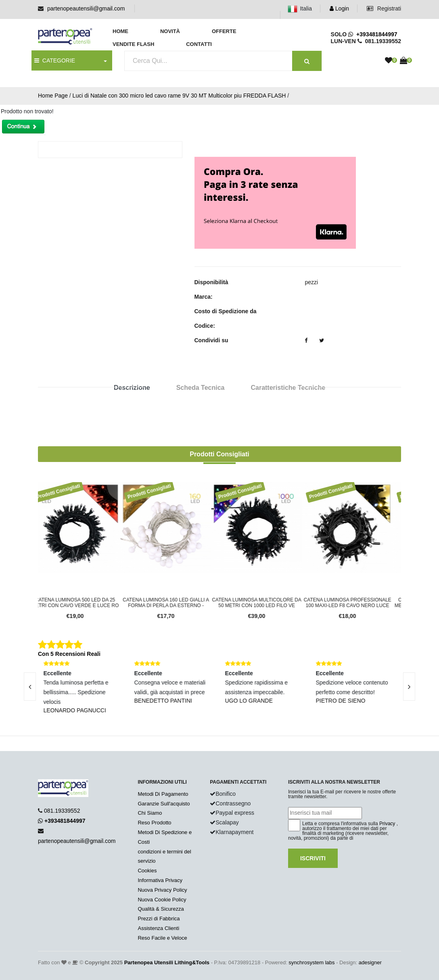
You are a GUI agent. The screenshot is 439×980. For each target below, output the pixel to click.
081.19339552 (62, 811)
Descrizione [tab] (132, 388)
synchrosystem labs (311, 962)
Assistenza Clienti (158, 928)
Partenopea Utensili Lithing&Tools (167, 962)
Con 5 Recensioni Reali (69, 654)
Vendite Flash (133, 44)
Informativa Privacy (160, 880)
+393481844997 (373, 34)
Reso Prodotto (154, 823)
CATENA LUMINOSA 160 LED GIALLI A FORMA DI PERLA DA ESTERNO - (174, 603)
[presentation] (409, 687)
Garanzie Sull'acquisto (164, 804)
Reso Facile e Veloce (162, 938)
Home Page (53, 96)
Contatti (199, 44)
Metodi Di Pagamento (163, 794)
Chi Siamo (150, 813)
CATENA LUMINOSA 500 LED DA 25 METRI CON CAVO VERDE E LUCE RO (83, 603)
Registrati (384, 8)
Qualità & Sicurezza (161, 909)
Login (339, 8)
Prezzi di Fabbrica (159, 919)
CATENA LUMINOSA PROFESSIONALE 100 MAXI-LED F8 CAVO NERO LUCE (356, 603)
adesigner (370, 962)
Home (120, 31)
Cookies (147, 871)
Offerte (224, 31)
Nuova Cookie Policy (162, 900)
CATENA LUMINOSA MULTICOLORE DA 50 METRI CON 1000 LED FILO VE (265, 603)
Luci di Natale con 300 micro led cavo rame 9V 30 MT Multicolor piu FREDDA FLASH (179, 96)
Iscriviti (313, 858)
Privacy (387, 824)
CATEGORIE (55, 60)
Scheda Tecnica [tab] (201, 388)
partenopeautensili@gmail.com (86, 8)
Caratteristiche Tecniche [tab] (288, 388)
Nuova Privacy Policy (162, 890)
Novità (170, 31)
